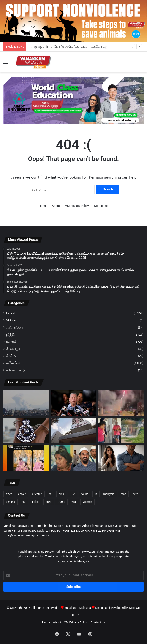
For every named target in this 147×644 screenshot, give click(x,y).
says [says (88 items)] (49, 502)
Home (43, 206)
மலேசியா (13, 363)
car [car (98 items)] (50, 494)
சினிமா (11, 356)
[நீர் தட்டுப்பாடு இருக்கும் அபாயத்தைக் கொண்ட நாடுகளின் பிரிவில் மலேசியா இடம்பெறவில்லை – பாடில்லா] (74, 403)
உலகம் (11, 342)
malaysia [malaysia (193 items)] (109, 494)
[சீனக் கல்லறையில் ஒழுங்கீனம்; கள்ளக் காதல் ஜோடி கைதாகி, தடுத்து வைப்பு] (121, 430)
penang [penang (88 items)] (11, 502)
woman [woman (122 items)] (87, 502)
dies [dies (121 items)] (61, 494)
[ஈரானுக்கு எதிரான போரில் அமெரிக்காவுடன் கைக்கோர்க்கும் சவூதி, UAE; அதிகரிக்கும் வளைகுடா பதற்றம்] (26, 403)
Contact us (101, 206)
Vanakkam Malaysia (80, 608)
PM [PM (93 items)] (24, 502)
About (56, 206)
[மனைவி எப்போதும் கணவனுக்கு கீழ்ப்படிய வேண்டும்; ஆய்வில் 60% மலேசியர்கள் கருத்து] (121, 458)
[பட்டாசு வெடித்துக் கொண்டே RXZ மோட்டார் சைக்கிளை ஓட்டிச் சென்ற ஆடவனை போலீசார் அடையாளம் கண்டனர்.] (121, 403)
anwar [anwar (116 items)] (22, 494)
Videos (11, 320)
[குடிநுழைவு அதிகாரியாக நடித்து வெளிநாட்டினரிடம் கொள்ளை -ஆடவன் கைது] (26, 430)
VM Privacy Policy (77, 206)
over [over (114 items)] (135, 494)
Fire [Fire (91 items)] (73, 494)
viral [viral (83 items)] (74, 502)
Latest (11, 313)
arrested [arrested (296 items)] (37, 494)
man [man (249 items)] (123, 494)
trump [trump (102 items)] (61, 502)
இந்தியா (12, 334)
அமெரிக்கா (15, 327)
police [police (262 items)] (36, 502)
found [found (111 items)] (85, 494)
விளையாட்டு (16, 370)
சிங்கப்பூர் (13, 349)
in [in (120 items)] (96, 494)
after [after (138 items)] (9, 494)
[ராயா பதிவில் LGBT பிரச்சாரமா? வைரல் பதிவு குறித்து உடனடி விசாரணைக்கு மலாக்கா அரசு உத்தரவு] (26, 458)
